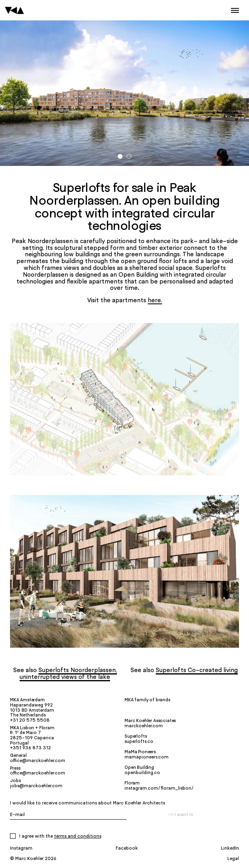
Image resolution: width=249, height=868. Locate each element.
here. (155, 300)
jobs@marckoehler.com (36, 786)
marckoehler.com (144, 726)
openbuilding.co (142, 772)
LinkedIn (230, 848)
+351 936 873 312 (30, 748)
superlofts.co (139, 741)
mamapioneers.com (147, 757)
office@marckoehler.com (38, 760)
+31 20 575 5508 (30, 720)
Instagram (21, 848)
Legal (233, 858)
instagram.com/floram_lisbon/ (159, 788)
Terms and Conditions (78, 836)
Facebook (127, 848)
